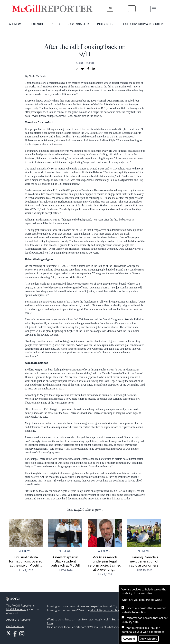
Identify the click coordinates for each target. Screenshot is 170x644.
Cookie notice (15, 626)
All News (16, 24)
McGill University (17, 609)
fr (110, 8)
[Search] (132, 9)
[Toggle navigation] (154, 9)
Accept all (129, 639)
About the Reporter (19, 620)
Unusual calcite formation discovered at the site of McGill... (26, 561)
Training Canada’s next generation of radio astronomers (144, 561)
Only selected (149, 639)
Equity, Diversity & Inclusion (143, 24)
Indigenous (106, 24)
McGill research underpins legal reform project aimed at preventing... (105, 563)
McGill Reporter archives (106, 610)
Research (37, 24)
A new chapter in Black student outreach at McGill (65, 561)
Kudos (56, 24)
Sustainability (79, 24)
